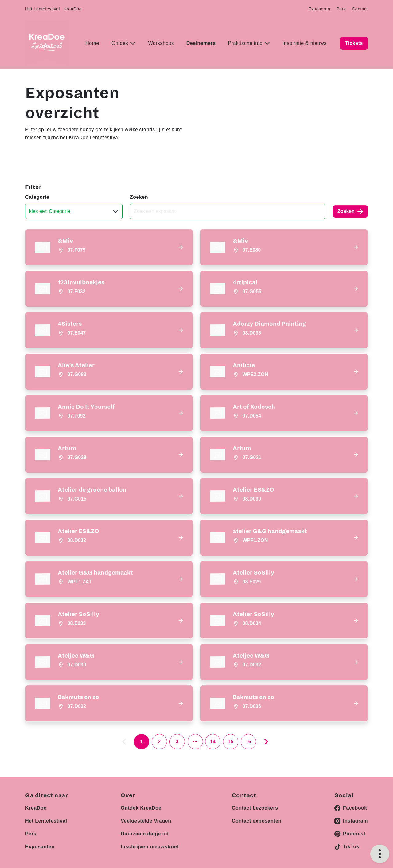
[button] (109, 247)
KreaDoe (73, 9)
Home (92, 43)
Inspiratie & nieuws (305, 43)
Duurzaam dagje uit (145, 834)
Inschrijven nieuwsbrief (150, 847)
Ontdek (121, 43)
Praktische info (246, 43)
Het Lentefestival (43, 9)
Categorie (37, 197)
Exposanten (40, 847)
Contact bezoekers (255, 808)
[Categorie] (74, 211)
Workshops (161, 43)
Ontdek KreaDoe (141, 808)
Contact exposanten (257, 821)
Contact (360, 9)
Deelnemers (201, 43)
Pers (341, 9)
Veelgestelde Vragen (146, 821)
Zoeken (139, 197)
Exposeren (319, 9)
